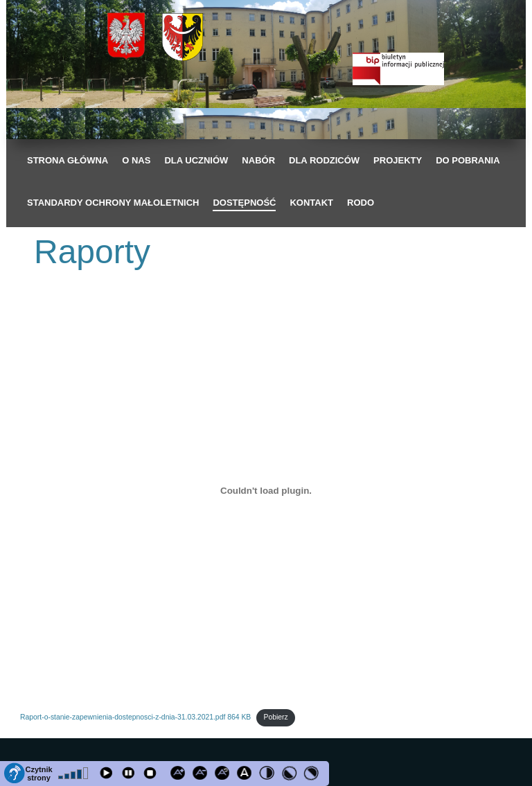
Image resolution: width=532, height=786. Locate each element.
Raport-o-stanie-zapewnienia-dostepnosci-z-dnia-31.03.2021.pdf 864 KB (135, 717)
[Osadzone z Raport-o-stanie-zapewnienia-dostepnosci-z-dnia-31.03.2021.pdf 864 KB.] (266, 490)
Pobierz (275, 717)
